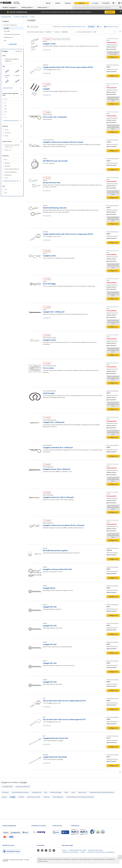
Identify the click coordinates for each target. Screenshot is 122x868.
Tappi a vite (46, 797)
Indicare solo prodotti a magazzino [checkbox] (12, 60)
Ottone (7, 136)
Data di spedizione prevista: (85, 32)
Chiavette (21, 797)
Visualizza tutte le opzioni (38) (11, 121)
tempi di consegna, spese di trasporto (72, 27)
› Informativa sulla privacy (95, 850)
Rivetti (66, 792)
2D (47, 50)
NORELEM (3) (8, 175)
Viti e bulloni (7, 31)
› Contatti (82, 852)
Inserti (73, 792)
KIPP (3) (7, 178)
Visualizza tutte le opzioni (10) (11, 181)
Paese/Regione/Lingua (13, 851)
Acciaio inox (8, 133)
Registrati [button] (82, 3)
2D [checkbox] (6, 189)
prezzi (84, 27)
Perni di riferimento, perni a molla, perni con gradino (80, 797)
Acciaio (7, 130)
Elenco (92, 27)
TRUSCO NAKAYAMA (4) (11, 172)
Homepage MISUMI (6, 17)
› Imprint (64, 850)
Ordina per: (57, 32)
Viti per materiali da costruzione (12, 34)
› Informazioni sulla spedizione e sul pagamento (100, 852)
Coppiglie (6, 28)
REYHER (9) (8, 166)
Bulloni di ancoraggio (56, 792)
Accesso (95, 3)
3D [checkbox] (6, 193)
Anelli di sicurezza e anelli (34, 797)
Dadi (5, 41)
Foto (100, 27)
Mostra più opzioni (8, 88)
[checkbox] (12, 103)
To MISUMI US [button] (110, 12)
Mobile (56, 832)
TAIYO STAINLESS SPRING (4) (12, 169)
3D (49, 50)
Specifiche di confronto (113, 27)
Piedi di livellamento (58, 797)
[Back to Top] (120, 857)
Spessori (4, 797)
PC (64, 832)
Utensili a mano (82, 792)
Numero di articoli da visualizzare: (36, 32)
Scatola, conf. (8, 150)
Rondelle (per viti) (8, 37)
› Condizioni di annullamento (70, 852)
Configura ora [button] (113, 57)
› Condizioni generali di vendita (77, 850)
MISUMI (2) (8, 163)
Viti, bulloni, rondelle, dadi (20, 17)
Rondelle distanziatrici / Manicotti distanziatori (102, 792)
